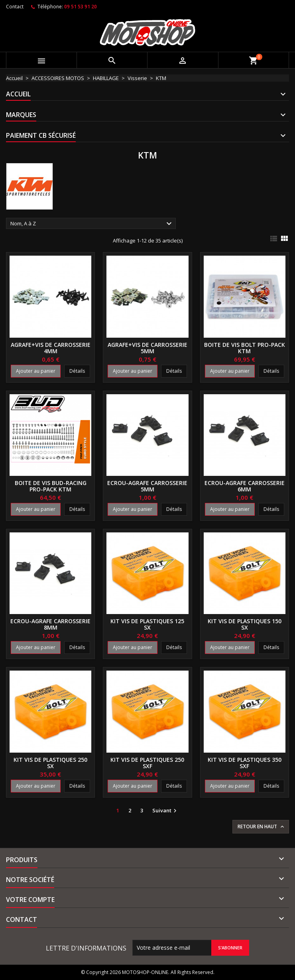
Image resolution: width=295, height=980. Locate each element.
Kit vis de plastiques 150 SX (245, 624)
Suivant (165, 811)
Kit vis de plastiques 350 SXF (245, 763)
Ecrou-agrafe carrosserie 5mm (147, 486)
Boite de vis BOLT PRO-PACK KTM (245, 348)
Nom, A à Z (92, 224)
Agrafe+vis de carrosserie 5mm (147, 348)
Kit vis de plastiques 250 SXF (147, 763)
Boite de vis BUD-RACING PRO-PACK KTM (51, 486)
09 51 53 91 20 (81, 7)
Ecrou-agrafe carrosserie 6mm (245, 486)
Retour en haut (262, 827)
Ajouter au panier (36, 371)
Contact (15, 7)
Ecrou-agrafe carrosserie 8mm (50, 624)
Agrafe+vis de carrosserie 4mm (51, 348)
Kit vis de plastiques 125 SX (147, 624)
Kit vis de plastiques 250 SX (50, 763)
